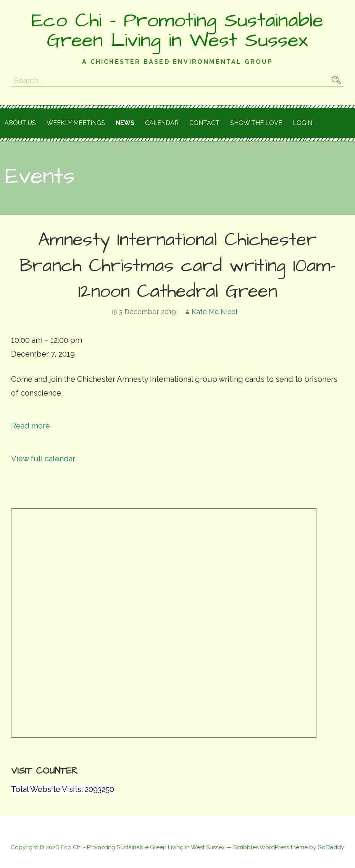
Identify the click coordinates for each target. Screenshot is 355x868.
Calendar (162, 123)
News (125, 123)
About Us (20, 123)
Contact (204, 123)
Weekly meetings (76, 123)
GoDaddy (331, 847)
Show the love (256, 123)
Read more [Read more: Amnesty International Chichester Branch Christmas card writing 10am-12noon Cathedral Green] (31, 426)
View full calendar (43, 459)
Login (303, 123)
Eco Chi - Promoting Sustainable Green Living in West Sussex (177, 31)
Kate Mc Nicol (215, 312)
